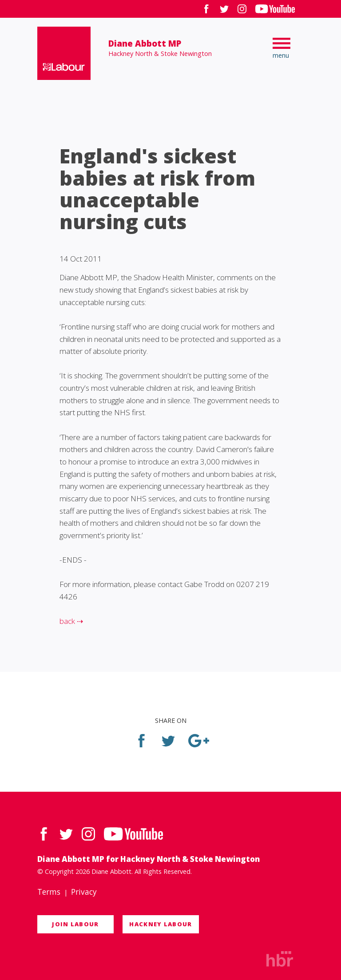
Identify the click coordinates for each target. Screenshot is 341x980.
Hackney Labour (161, 924)
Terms (49, 892)
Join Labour (75, 924)
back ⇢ (71, 621)
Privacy (84, 892)
